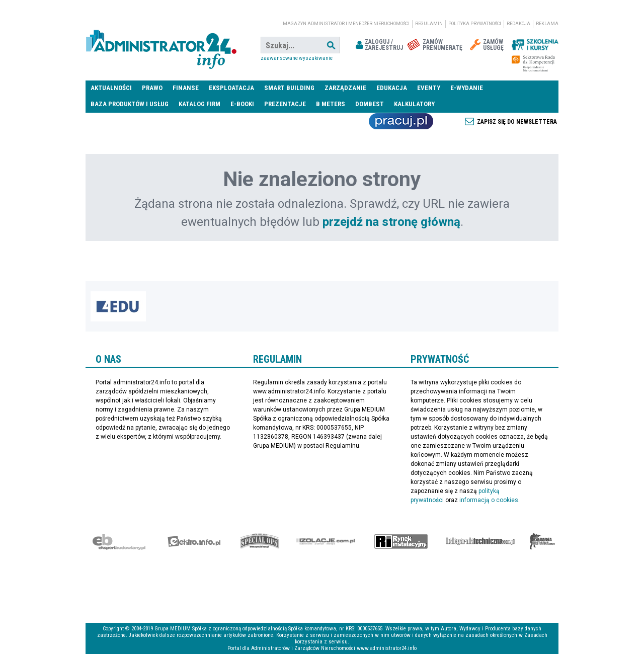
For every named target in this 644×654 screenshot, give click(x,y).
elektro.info (194, 541)
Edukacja (392, 88)
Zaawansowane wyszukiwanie (297, 58)
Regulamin (429, 24)
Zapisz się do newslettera (517, 122)
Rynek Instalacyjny (401, 541)
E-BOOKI (242, 104)
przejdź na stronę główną (391, 222)
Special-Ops (260, 541)
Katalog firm (199, 104)
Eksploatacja (231, 88)
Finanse (186, 88)
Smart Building (289, 88)
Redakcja (518, 24)
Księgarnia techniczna (480, 541)
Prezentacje (285, 104)
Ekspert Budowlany (119, 541)
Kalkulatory (414, 104)
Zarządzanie (345, 88)
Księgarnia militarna (542, 541)
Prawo (152, 88)
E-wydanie (467, 88)
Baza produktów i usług (130, 104)
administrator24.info (161, 45)
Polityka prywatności (475, 24)
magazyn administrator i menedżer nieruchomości (346, 24)
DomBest (370, 104)
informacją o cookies (489, 500)
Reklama (547, 24)
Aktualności (111, 88)
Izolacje (326, 541)
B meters (331, 104)
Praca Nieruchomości (401, 121)
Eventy (429, 88)
